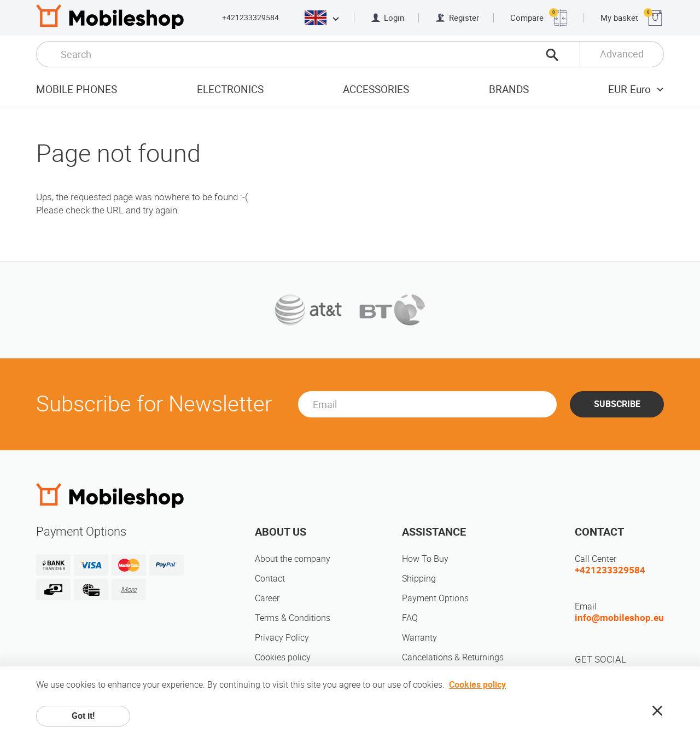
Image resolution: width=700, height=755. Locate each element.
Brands (509, 89)
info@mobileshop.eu (619, 618)
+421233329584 (250, 18)
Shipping (419, 579)
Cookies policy (283, 657)
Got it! (83, 716)
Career (267, 598)
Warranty (419, 638)
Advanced (622, 54)
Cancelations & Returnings (453, 657)
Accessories (376, 89)
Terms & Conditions (293, 618)
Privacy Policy (282, 638)
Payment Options (435, 598)
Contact (270, 579)
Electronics (230, 89)
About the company (293, 559)
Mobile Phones (77, 89)
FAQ (410, 618)
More (129, 590)
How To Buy (425, 559)
